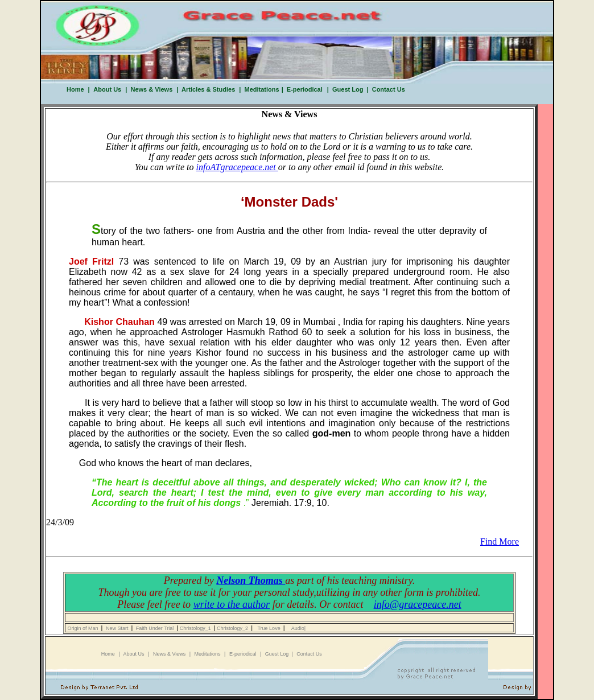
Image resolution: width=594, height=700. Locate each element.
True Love (270, 628)
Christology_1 (196, 628)
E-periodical (305, 89)
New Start (117, 628)
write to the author (232, 604)
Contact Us (387, 89)
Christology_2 (234, 628)
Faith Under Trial (155, 628)
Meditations (262, 89)
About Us (107, 89)
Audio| (299, 628)
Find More (500, 542)
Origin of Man (84, 628)
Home (75, 89)
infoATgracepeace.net (237, 167)
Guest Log (347, 89)
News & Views (150, 89)
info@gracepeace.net (418, 604)
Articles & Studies (207, 89)
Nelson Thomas (251, 580)
